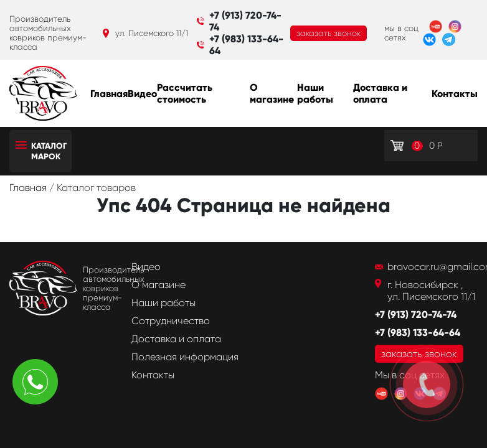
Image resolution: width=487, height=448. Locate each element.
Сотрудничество (171, 321)
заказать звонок (329, 33)
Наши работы (315, 93)
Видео (142, 94)
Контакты (455, 94)
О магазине (272, 93)
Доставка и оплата (380, 93)
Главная (109, 94)
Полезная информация (185, 357)
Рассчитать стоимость (185, 93)
